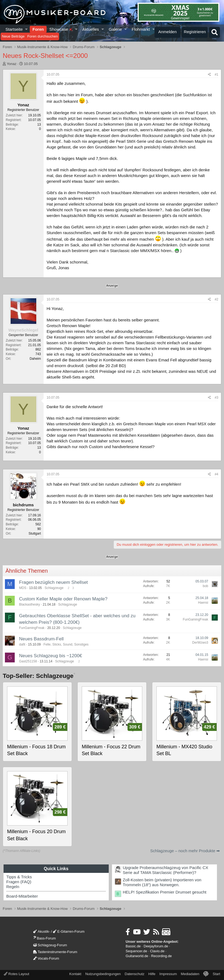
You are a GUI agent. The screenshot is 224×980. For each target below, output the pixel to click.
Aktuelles (91, 29)
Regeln (13, 887)
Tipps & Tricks (19, 877)
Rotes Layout (16, 974)
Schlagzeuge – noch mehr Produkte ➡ (185, 851)
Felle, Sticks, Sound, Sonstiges (66, 644)
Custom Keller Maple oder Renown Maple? (63, 599)
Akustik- (42, 931)
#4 (217, 474)
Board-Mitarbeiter (22, 896)
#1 (217, 75)
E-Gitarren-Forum (69, 931)
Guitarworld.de (137, 956)
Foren (38, 29)
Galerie (115, 29)
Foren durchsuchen (43, 36)
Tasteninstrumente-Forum (55, 952)
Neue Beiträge (13, 36)
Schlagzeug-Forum (50, 945)
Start (217, 974)
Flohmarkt (141, 29)
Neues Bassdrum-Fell (41, 639)
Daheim (35, 359)
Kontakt (75, 974)
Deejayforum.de (156, 946)
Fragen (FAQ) (19, 882)
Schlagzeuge (54, 588)
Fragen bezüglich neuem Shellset (53, 582)
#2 (217, 299)
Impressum (168, 974)
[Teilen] (209, 75)
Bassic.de (133, 946)
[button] (27, 29)
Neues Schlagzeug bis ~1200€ (51, 656)
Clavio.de (157, 951)
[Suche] (214, 32)
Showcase (61, 29)
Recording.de (162, 956)
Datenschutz (135, 974)
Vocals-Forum (46, 958)
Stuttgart (35, 534)
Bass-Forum (44, 938)
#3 (217, 398)
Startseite (14, 29)
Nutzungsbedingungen (103, 974)
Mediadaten (190, 974)
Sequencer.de (136, 951)
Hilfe (152, 974)
